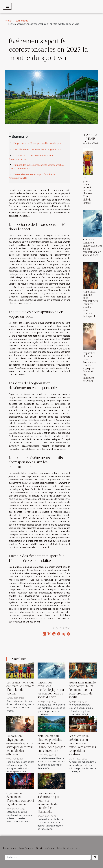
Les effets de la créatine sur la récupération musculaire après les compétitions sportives (82, 745)
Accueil (8, 21)
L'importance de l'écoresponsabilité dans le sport (38, 143)
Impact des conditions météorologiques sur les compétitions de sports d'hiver (51, 690)
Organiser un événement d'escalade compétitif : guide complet (20, 799)
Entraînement (26, 848)
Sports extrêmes (45, 848)
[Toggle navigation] (7, 6)
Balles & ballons (65, 848)
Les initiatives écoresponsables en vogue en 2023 (38, 149)
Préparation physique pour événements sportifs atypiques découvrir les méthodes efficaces (90, 367)
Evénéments (22, 21)
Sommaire (20, 137)
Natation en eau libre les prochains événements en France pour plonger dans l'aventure (51, 743)
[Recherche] (48, 857)
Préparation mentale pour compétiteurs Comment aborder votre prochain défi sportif (90, 304)
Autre (79, 848)
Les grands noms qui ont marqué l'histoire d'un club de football (88, 190)
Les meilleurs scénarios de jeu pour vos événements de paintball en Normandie (48, 802)
